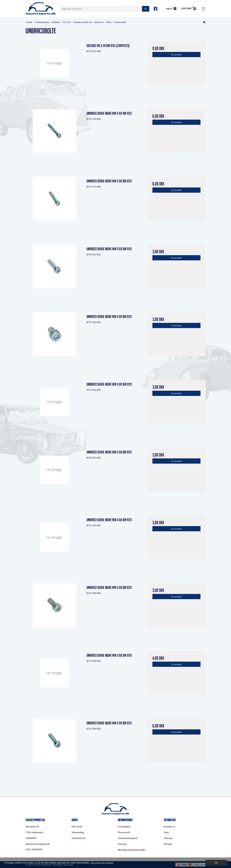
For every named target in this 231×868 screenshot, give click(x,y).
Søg (146, 9)
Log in (171, 8)
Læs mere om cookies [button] (102, 863)
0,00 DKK (189, 8)
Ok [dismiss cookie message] (216, 863)
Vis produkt (176, 55)
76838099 (31, 838)
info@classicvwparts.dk (38, 844)
